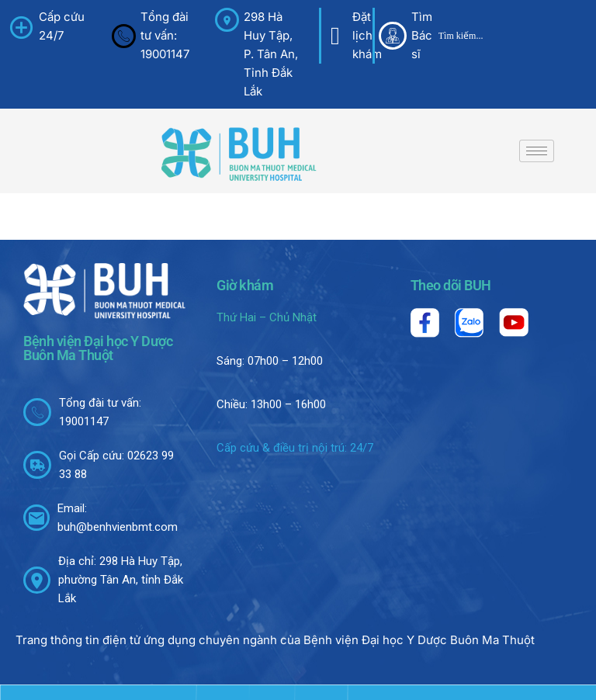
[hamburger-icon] (537, 151)
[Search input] (508, 36)
